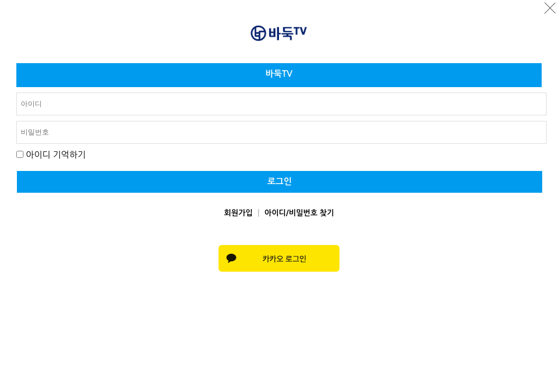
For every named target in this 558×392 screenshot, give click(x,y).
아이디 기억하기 (56, 155)
